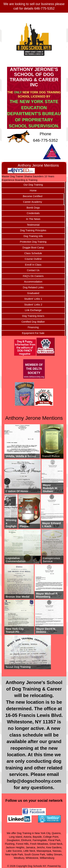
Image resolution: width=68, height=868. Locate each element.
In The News (33, 219)
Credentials (33, 213)
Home (33, 190)
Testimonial (33, 225)
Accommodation (33, 282)
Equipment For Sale (33, 333)
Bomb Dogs (33, 208)
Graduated (33, 293)
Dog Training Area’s (33, 316)
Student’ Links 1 (33, 299)
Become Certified (33, 196)
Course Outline (33, 259)
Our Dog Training (33, 185)
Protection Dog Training (33, 242)
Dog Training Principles (33, 230)
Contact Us (33, 270)
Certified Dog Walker (33, 322)
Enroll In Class (33, 265)
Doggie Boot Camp (33, 248)
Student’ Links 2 (33, 305)
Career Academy (32, 202)
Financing (33, 327)
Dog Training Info (33, 236)
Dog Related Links (33, 287)
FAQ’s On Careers (33, 276)
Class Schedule (33, 253)
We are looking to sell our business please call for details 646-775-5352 (34, 6)
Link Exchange (33, 310)
